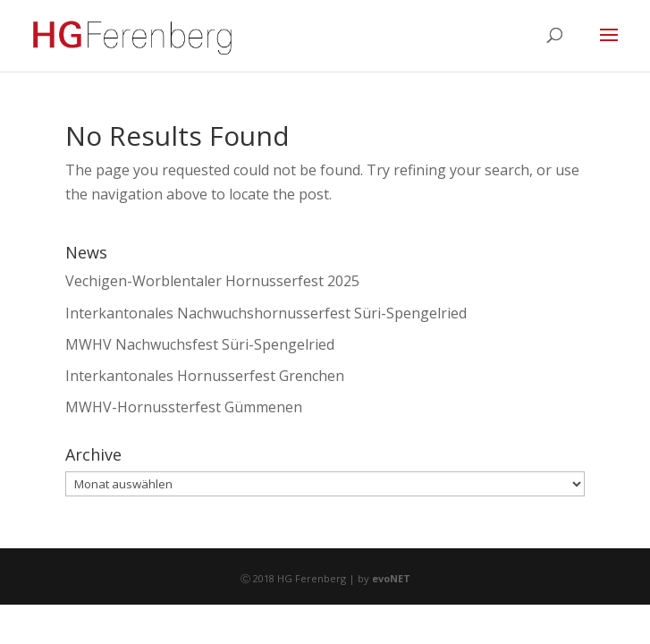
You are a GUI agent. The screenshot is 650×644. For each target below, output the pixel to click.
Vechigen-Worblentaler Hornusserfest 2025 (212, 281)
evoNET (391, 578)
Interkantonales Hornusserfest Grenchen (205, 376)
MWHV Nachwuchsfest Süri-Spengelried (200, 344)
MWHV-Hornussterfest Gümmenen (184, 407)
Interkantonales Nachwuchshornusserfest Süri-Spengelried (266, 313)
